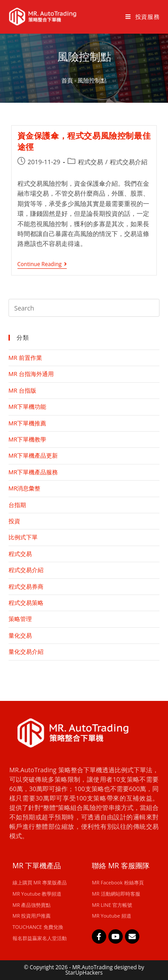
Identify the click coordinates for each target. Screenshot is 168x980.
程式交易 (90, 162)
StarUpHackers (84, 973)
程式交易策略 (26, 603)
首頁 (67, 80)
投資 (14, 521)
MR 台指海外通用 (31, 374)
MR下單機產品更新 (33, 455)
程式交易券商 (26, 586)
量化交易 (20, 635)
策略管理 (20, 619)
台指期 (17, 505)
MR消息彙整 (25, 488)
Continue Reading (42, 265)
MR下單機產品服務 (33, 472)
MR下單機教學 (28, 439)
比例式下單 (23, 537)
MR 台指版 (22, 390)
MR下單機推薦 (28, 423)
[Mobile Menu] (139, 17)
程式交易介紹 (129, 162)
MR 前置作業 (25, 358)
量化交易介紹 (26, 652)
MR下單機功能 (28, 407)
